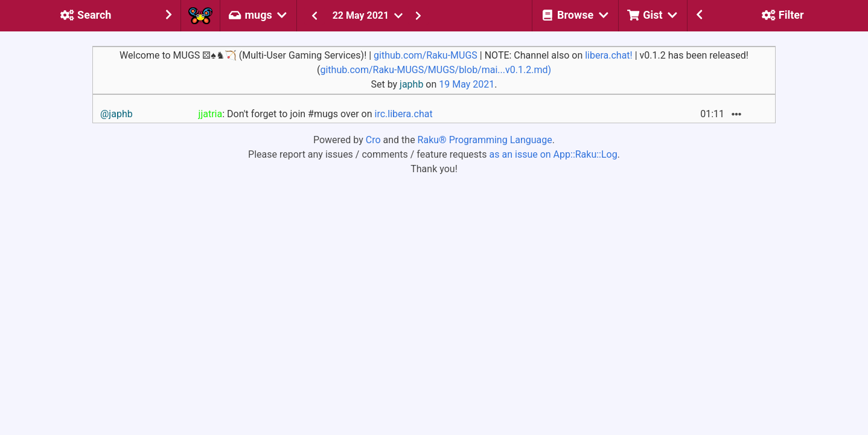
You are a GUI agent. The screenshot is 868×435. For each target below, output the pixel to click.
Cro (373, 140)
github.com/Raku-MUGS (426, 55)
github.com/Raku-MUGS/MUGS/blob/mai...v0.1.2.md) (436, 70)
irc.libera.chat (403, 114)
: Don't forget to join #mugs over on (316, 114)
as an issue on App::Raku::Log (554, 154)
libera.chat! (609, 55)
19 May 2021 (467, 84)
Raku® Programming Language (485, 140)
